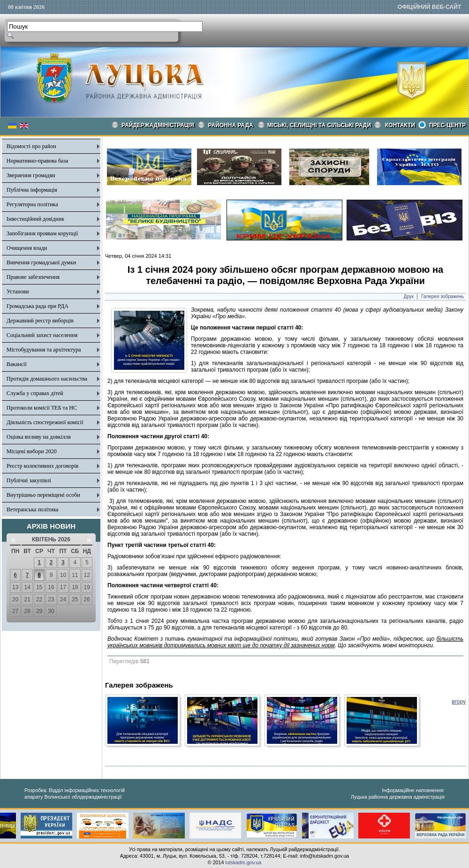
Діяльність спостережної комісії (45, 422)
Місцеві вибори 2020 (32, 451)
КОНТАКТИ (400, 125)
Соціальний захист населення (42, 335)
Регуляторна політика (32, 204)
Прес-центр (447, 125)
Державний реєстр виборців (40, 321)
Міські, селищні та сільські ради (319, 125)
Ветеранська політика (33, 509)
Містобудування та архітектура (44, 350)
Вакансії (17, 364)
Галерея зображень (443, 296)
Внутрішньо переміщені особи (43, 495)
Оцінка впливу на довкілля (39, 437)
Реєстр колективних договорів (42, 466)
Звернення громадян (31, 175)
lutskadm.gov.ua (243, 862)
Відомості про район (31, 146)
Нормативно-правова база (37, 161)
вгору (459, 702)
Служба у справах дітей (35, 393)
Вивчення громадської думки (41, 262)
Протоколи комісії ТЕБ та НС (42, 408)
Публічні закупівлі (29, 480)
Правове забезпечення (33, 277)
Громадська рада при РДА (38, 306)
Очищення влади (27, 248)
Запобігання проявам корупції (42, 233)
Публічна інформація (32, 190)
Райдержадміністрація (158, 125)
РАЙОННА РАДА (231, 125)
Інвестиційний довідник (35, 219)
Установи (18, 292)
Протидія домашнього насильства (47, 379)
